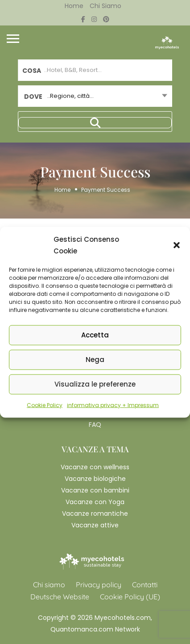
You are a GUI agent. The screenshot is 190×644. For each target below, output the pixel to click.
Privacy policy (99, 585)
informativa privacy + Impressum (113, 405)
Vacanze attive (95, 525)
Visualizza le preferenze (95, 384)
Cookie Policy (45, 405)
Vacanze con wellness (95, 467)
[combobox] (95, 96)
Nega (95, 360)
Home (74, 6)
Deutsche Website (60, 597)
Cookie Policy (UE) (130, 597)
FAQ (95, 425)
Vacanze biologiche (95, 479)
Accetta (95, 335)
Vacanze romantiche (95, 514)
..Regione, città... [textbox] (70, 96)
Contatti (145, 585)
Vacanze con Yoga (95, 502)
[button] (177, 245)
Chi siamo (105, 6)
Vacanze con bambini (95, 490)
